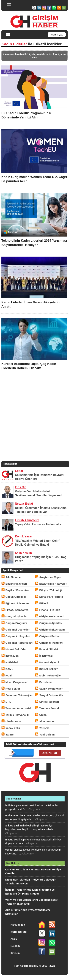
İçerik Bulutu (19, 932)
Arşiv (14, 939)
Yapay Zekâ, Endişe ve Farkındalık (38, 524)
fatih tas (10, 805)
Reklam (15, 946)
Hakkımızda (18, 925)
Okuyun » (34, 809)
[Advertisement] (34, 424)
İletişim (15, 953)
